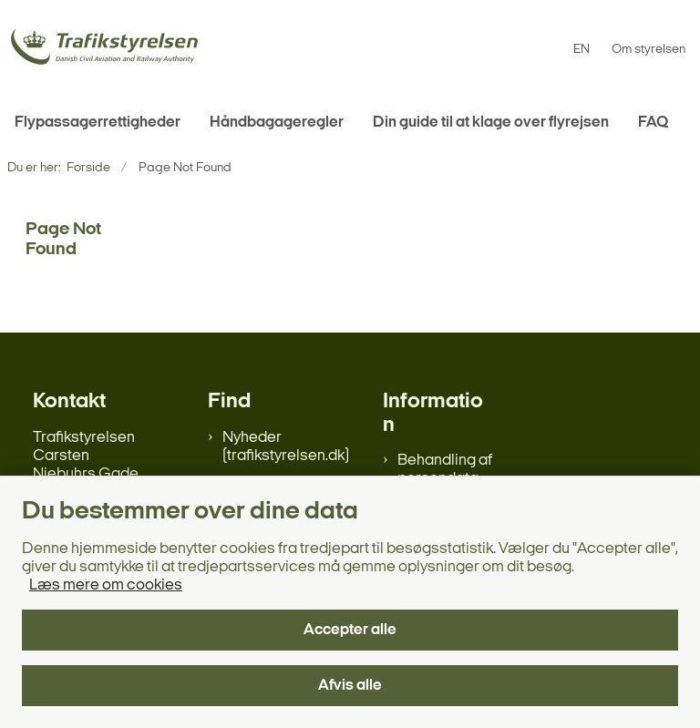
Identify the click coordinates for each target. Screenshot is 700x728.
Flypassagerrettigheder (98, 123)
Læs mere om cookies (106, 585)
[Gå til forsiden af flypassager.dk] (99, 50)
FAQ (653, 123)
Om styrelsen (649, 50)
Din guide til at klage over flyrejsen (491, 123)
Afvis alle (350, 686)
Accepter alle (350, 630)
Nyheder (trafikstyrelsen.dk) (286, 447)
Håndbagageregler (277, 123)
